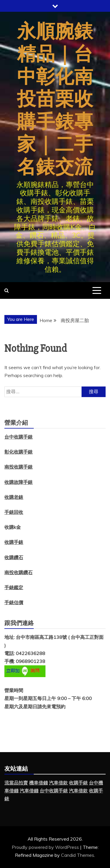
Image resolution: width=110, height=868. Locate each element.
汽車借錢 (29, 791)
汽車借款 (58, 783)
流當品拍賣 (16, 783)
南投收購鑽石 (18, 572)
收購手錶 (14, 542)
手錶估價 (14, 602)
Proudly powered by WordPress (46, 847)
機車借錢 (38, 783)
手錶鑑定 (14, 587)
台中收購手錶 (54, 791)
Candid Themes (78, 855)
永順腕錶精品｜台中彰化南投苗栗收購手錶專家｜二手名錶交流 (55, 100)
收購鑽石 (14, 557)
